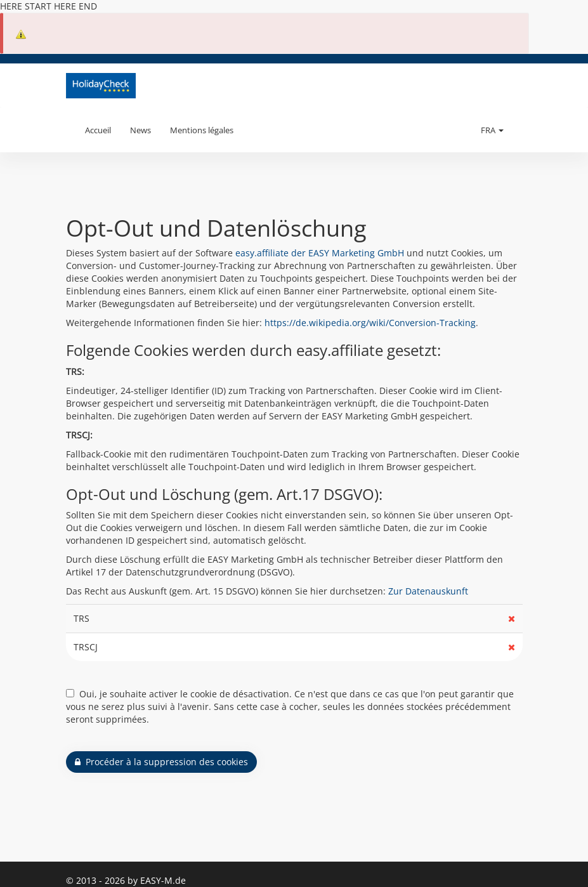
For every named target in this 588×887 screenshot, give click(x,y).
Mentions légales (202, 130)
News (140, 130)
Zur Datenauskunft (428, 591)
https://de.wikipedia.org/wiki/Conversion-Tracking (370, 323)
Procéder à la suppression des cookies (161, 762)
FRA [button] (492, 130)
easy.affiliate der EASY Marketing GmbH (320, 253)
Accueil (98, 130)
